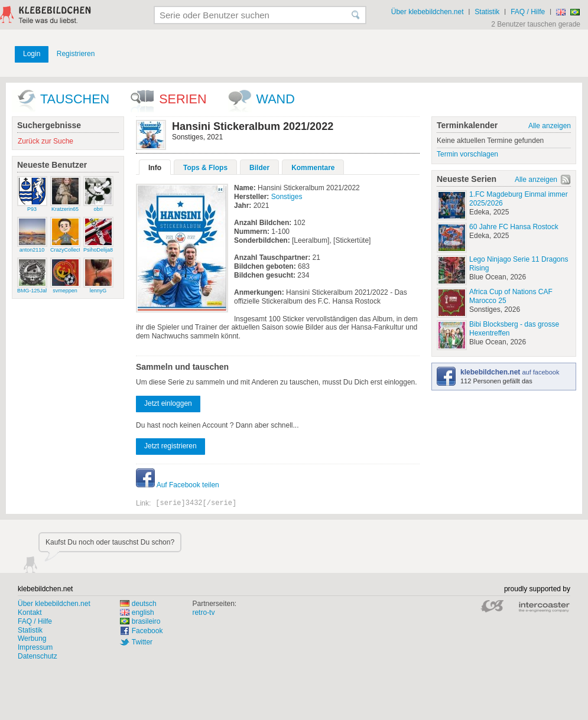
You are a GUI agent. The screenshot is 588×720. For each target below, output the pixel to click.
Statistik (487, 12)
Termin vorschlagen (467, 154)
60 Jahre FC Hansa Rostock (514, 227)
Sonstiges (287, 197)
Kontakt (30, 613)
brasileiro (140, 621)
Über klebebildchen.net (428, 12)
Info (155, 168)
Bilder (259, 168)
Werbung (32, 638)
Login (32, 54)
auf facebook (510, 372)
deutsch (138, 604)
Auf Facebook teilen (178, 485)
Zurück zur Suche (46, 141)
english (137, 613)
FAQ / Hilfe (528, 12)
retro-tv (203, 613)
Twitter (142, 642)
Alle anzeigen (550, 126)
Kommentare (313, 168)
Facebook (147, 631)
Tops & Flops (205, 168)
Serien (183, 99)
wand (276, 99)
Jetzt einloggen (168, 403)
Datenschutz (38, 656)
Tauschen (75, 99)
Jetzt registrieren (170, 446)
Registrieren (76, 54)
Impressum (35, 647)
